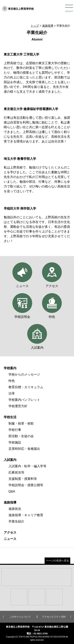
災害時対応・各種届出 (24, 449)
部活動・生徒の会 (21, 436)
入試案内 (10, 460)
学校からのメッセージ (24, 374)
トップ (35, 26)
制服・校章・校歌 (21, 423)
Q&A (12, 491)
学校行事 (15, 430)
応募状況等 (16, 472)
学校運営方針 (18, 406)
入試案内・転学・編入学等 (27, 466)
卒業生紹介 (16, 521)
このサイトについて (20, 617)
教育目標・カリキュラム (26, 387)
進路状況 (15, 509)
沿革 (12, 393)
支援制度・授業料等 (23, 479)
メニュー (69, 11)
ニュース (10, 539)
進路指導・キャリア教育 (26, 515)
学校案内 (10, 368)
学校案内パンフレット (24, 400)
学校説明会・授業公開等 (26, 485)
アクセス (10, 532)
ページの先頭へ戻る (58, 561)
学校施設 (15, 442)
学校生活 (10, 417)
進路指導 (48, 26)
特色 (12, 381)
